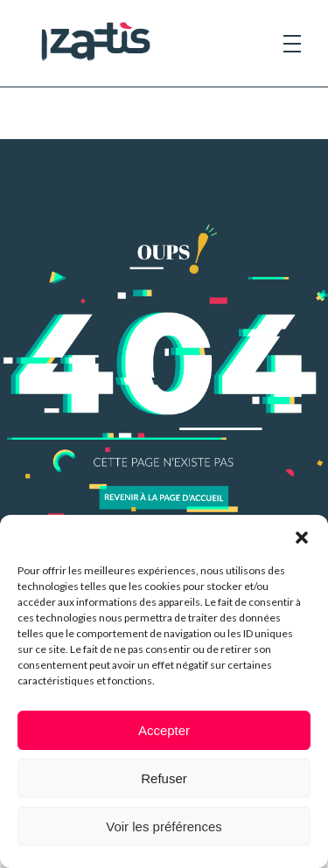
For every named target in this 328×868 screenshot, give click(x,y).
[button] (302, 537)
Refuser (164, 778)
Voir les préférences (164, 826)
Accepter (164, 730)
